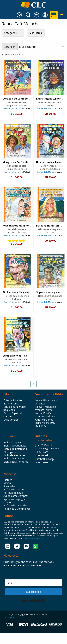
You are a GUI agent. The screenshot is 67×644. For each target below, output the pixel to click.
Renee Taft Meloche (13, 108)
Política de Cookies (14, 490)
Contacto (9, 502)
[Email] (33, 582)
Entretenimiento (13, 400)
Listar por (10, 47)
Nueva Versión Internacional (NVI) (46, 415)
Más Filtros (36, 33)
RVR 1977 (41, 426)
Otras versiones (44, 420)
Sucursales (9, 486)
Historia (8, 480)
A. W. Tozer (42, 462)
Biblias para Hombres (16, 462)
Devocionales (11, 420)
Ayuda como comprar (16, 496)
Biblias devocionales (15, 446)
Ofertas (8, 416)
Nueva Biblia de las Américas (46, 402)
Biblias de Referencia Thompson (15, 451)
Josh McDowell (44, 445)
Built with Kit (33, 601)
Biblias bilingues (12, 443)
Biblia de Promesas (14, 455)
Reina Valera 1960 (45, 423)
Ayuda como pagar (14, 499)
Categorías (10, 33)
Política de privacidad (16, 506)
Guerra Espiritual (13, 413)
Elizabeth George (45, 459)
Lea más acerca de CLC (36, 538)
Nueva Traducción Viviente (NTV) (46, 408)
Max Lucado (42, 455)
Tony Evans (42, 452)
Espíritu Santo (11, 404)
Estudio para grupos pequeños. (15, 408)
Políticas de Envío (13, 493)
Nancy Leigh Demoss (47, 448)
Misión (7, 483)
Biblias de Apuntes (14, 459)
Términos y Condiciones (17, 509)
